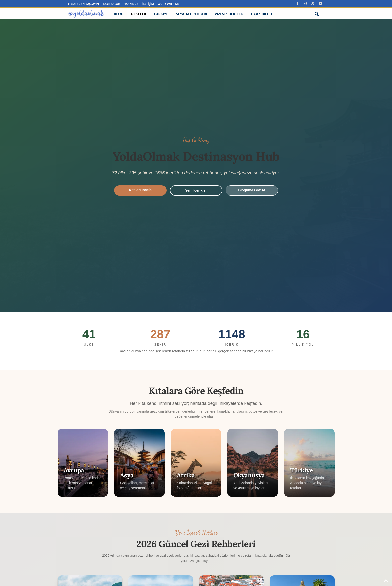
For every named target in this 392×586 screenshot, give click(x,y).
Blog (119, 14)
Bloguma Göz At (252, 190)
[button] (317, 14)
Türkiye (161, 14)
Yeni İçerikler (196, 190)
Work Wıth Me (168, 4)
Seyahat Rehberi (191, 14)
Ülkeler (138, 14)
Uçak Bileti (262, 14)
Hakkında (131, 4)
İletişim (148, 4)
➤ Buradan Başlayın (83, 4)
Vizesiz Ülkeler (229, 14)
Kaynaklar (111, 4)
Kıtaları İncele (140, 190)
